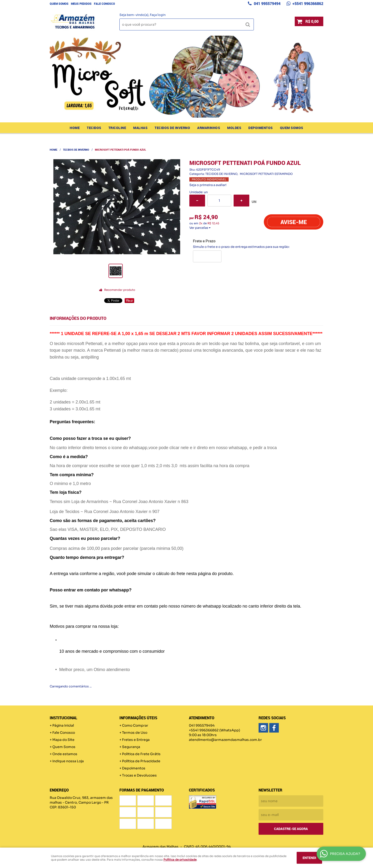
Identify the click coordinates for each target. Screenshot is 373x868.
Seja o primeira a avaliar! (208, 185)
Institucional (64, 718)
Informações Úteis (138, 718)
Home (75, 128)
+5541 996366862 (307, 4)
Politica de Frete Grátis (141, 754)
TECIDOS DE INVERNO (172, 128)
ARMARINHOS (209, 128)
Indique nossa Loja (68, 761)
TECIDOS (94, 128)
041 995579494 (267, 4)
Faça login (158, 15)
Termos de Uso (135, 733)
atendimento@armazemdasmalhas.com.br (225, 740)
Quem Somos (59, 4)
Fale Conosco (104, 4)
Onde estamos (65, 754)
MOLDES (234, 128)
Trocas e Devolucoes (139, 775)
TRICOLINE (117, 128)
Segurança (131, 747)
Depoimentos (261, 128)
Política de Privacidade (141, 761)
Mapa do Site (63, 740)
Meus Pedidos (81, 4)
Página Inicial (63, 725)
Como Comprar (135, 725)
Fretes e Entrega (136, 740)
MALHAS (140, 128)
